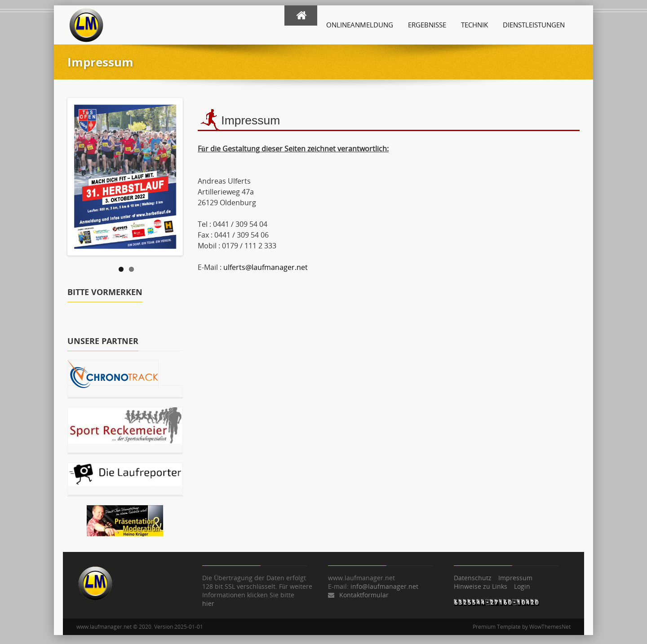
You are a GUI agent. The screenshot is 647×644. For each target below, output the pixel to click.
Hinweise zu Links (481, 586)
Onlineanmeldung (360, 25)
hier (208, 603)
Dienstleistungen (534, 25)
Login (522, 586)
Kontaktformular (364, 595)
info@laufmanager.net (384, 586)
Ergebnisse (427, 25)
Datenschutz (473, 578)
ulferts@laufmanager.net (266, 267)
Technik (474, 25)
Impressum (515, 578)
